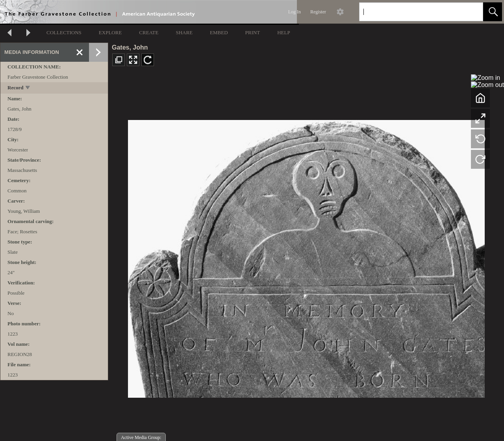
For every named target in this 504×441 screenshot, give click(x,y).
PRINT (253, 32)
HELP (284, 32)
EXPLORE (110, 32)
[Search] (412, 12)
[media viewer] (306, 257)
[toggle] (28, 88)
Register (318, 12)
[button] (493, 12)
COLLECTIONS (64, 32)
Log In (295, 12)
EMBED (219, 32)
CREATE (149, 32)
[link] (471, 12)
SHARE (184, 32)
